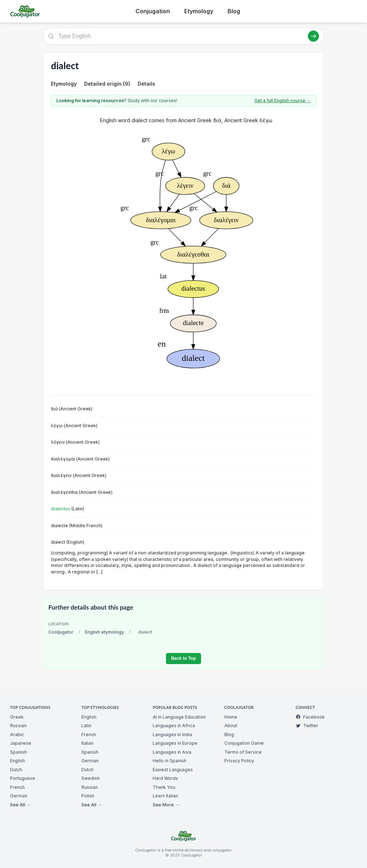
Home (231, 717)
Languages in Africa (174, 726)
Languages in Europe (175, 743)
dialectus (61, 509)
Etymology (199, 11)
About (231, 726)
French (17, 787)
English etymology (104, 632)
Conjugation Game (244, 743)
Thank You (164, 787)
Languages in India (172, 735)
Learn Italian (165, 796)
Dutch (16, 770)
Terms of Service (243, 752)
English (18, 761)
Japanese (21, 743)
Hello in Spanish (170, 761)
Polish (88, 796)
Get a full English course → (283, 101)
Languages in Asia (172, 752)
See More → (166, 805)
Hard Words (165, 778)
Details (146, 84)
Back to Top (183, 658)
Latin (86, 726)
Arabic (17, 735)
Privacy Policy (239, 761)
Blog (234, 11)
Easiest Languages (173, 770)
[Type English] (183, 36)
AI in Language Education (179, 717)
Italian (87, 743)
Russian (18, 726)
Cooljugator (61, 632)
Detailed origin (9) (107, 84)
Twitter (307, 726)
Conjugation (153, 11)
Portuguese (23, 778)
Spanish (18, 752)
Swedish (90, 778)
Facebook (310, 717)
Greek (17, 717)
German (19, 796)
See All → (20, 805)
